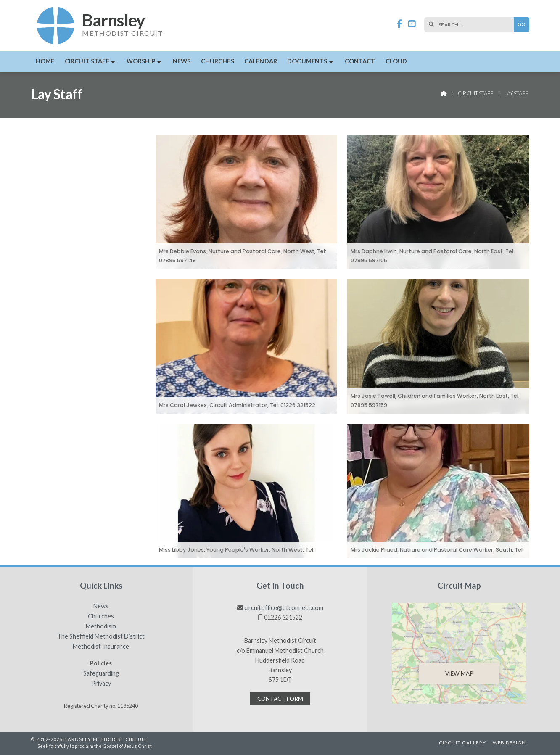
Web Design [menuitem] (509, 743)
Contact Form (280, 699)
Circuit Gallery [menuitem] (462, 743)
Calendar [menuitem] (261, 61)
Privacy (101, 684)
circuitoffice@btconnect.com (284, 608)
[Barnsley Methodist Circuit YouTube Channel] (412, 24)
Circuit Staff (475, 93)
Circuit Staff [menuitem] (87, 61)
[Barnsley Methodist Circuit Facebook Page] (400, 24)
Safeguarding (101, 673)
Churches (101, 616)
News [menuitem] (182, 61)
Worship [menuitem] (141, 61)
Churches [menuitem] (218, 61)
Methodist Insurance (101, 647)
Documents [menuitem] (307, 61)
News (101, 606)
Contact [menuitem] (360, 61)
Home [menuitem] (45, 61)
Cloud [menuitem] (396, 61)
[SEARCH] (471, 25)
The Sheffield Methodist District (101, 636)
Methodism (101, 626)
